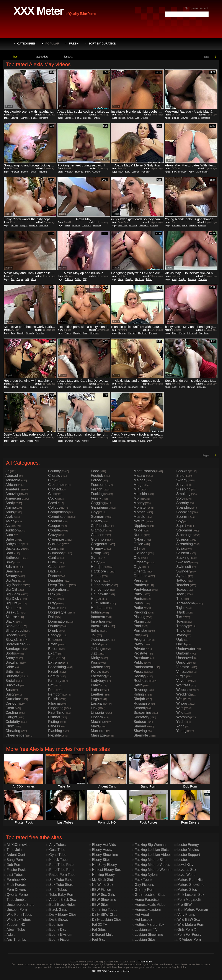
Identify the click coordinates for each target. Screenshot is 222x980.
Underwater (186, 649)
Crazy (53, 535)
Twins (181, 635)
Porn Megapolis (189, 900)
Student (183, 553)
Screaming (142, 713)
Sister (181, 476)
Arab (9, 517)
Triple (181, 631)
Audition (12, 530)
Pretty (138, 644)
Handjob (33, 226)
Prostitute (141, 658)
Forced (97, 480)
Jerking (97, 649)
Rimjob (139, 699)
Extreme (55, 662)
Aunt (9, 535)
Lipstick (97, 717)
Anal (174, 279)
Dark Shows (59, 920)
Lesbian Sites (145, 940)
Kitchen (97, 667)
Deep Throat (58, 585)
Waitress (183, 685)
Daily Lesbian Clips (107, 920)
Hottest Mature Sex (149, 925)
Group (130, 118)
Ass (137, 118)
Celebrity (13, 722)
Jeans (96, 644)
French (97, 489)
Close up (87, 387)
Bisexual (12, 612)
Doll (51, 617)
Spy (179, 521)
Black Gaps (58, 910)
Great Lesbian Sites (150, 895)
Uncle (181, 644)
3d (7, 471)
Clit (51, 480)
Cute (52, 562)
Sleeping (183, 489)
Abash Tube (16, 930)
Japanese (99, 640)
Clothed (55, 489)
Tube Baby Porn (62, 895)
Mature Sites (187, 890)
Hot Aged (142, 915)
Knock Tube (58, 860)
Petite (138, 608)
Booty (10, 658)
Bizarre (11, 617)
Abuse (127, 971)
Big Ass (12, 580)
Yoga (180, 726)
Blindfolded (15, 631)
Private (139, 649)
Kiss (94, 662)
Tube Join (14, 850)
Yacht (181, 722)
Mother (139, 512)
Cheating (13, 731)
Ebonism (56, 925)
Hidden (97, 580)
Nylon (138, 539)
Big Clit (11, 589)
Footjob (97, 476)
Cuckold (55, 544)
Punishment (143, 667)
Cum (52, 548)
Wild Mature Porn (191, 925)
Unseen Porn (17, 910)
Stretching (185, 544)
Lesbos (183, 860)
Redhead (141, 681)
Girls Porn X (187, 930)
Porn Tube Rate (61, 865)
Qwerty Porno (17, 895)
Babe (67, 226)
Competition (58, 512)
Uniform (183, 653)
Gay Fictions (144, 885)
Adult (10, 935)
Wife (180, 708)
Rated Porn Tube (62, 875)
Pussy (139, 672)
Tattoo (181, 580)
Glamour (98, 530)
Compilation (58, 517)
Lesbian (136, 172)
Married (97, 731)
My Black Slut (102, 880)
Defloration (57, 589)
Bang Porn (15, 860)
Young (181, 731)
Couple (20, 279)
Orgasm (140, 562)
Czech (53, 567)
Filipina (54, 703)
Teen (180, 594)
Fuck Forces (16, 885)
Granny (97, 548)
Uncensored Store (20, 905)
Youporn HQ (16, 925)
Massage (98, 735)
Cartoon (12, 703)
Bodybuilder (15, 644)
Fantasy (55, 681)
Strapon (183, 539)
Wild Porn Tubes (19, 915)
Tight (180, 608)
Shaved (140, 726)
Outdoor (140, 576)
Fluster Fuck (16, 870)
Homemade (100, 585)
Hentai (96, 576)
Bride (10, 667)
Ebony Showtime (105, 855)
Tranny (182, 626)
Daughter (56, 580)
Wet (180, 699)
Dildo (52, 599)
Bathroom (13, 558)
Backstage (14, 548)
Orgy (138, 567)
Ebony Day (58, 930)
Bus (9, 690)
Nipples (140, 526)
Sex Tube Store (61, 885)
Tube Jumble (16, 900)
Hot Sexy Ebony (104, 865)
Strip (180, 548)
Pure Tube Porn (61, 870)
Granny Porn (144, 890)
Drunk (53, 631)
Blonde (122, 118)
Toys (180, 621)
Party (138, 594)
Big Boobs (14, 585)
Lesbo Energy (188, 845)
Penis (138, 599)
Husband (98, 608)
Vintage (182, 672)
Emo (52, 640)
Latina (96, 690)
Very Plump (186, 915)
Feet (52, 690)
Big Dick (12, 599)
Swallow (183, 562)
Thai (180, 599)
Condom (55, 521)
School (139, 708)
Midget (139, 485)
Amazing (13, 494)
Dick (52, 594)
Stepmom (184, 530)
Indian (96, 612)
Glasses (97, 535)
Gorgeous (99, 544)
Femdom (55, 694)
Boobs (11, 653)
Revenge (141, 690)
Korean (97, 672)
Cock (52, 498)
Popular (52, 44)
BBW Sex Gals (103, 895)
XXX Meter (38, 11)
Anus (10, 512)
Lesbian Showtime (149, 935)
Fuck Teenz (144, 880)
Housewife (99, 594)
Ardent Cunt (16, 855)
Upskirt (182, 662)
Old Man (140, 553)
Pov (137, 635)
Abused (12, 476)
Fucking (97, 494)
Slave (181, 485)
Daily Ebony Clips (63, 915)
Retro (138, 685)
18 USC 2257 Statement (106, 971)
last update (42, 57)
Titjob (181, 612)
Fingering (42, 172)
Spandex (184, 507)
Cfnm (10, 726)
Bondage (13, 649)
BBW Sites (100, 905)
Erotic (53, 644)
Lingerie (154, 226)
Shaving (140, 731)
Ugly (180, 640)
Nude (138, 530)
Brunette (79, 172)
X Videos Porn (190, 940)
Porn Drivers (16, 890)
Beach (11, 571)
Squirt (181, 526)
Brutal (10, 681)
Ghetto (96, 521)
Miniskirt (140, 494)
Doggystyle (57, 612)
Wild (180, 713)
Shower (183, 471)
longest (68, 57)
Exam (53, 653)
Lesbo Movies (188, 850)
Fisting (54, 722)
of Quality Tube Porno (81, 14)
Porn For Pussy (189, 935)
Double (144, 118)
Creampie (56, 539)
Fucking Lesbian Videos (153, 855)
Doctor (54, 608)
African (11, 485)
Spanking (184, 512)
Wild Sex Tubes (19, 920)
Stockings (184, 535)
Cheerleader (16, 735)
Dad (51, 571)
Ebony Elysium (61, 935)
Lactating (98, 676)
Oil (136, 548)
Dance (53, 576)
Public (30, 441)
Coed (53, 503)
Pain (137, 580)
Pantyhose (142, 589)
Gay (94, 512)
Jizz (94, 653)
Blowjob (15, 118)
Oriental (140, 571)
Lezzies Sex (187, 870)
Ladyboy (98, 681)
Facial (34, 118)
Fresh (74, 44)
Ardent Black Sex (63, 900)
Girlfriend (144, 226)
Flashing (55, 731)
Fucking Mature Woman (153, 870)
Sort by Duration (102, 44)
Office (138, 544)
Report (9, 106)
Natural (140, 521)
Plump (139, 621)
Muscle (139, 517)
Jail (94, 635)
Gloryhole (99, 539)
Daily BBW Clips (104, 915)
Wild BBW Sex (189, 920)
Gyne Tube (58, 855)
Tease (181, 589)
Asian (10, 521)
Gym (95, 558)
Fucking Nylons (146, 875)
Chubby (55, 471)
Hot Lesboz (143, 920)
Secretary (141, 717)
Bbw (120, 172)
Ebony (53, 635)
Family (54, 676)
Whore (182, 703)
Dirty (149, 441)
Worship (183, 717)
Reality (139, 676)
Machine (98, 722)
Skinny (182, 480)
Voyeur (182, 681)
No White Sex (103, 885)
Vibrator (183, 667)
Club (52, 494)
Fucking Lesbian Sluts (152, 850)
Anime (11, 507)
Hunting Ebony (103, 875)
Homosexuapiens (148, 910)
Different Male (103, 935)
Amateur (15, 172)
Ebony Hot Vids (104, 845)
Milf (27, 279)
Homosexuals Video (150, 905)
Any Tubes (57, 845)
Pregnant (141, 640)
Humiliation (100, 603)
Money (139, 503)
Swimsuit (184, 567)
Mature (85, 441)
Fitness (54, 726)
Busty (88, 172)
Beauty (11, 576)
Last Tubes (15, 875)
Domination (57, 621)
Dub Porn (14, 865)
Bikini (10, 608)
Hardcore (43, 118)
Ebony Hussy (102, 850)
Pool (137, 626)
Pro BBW (184, 905)
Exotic (53, 658)
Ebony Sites (101, 860)
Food (95, 471)
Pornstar (146, 172)
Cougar (54, 526)
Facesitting (57, 667)
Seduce (140, 722)
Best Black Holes (62, 905)
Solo (180, 498)
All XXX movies (18, 845)
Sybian (182, 576)
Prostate (140, 653)
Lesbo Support (189, 855)
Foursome (99, 485)
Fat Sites (99, 930)
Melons (140, 480)
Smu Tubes (58, 890)
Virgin (181, 676)
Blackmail (13, 626)
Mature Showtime (191, 885)
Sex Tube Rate (61, 880)
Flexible (55, 735)
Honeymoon (101, 589)
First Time (56, 713)
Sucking (183, 558)
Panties (140, 585)
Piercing (140, 612)
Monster (140, 507)
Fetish (53, 699)
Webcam (184, 690)
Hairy (191, 172)
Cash (10, 708)
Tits (179, 617)
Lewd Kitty (185, 865)
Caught (11, 717)
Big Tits (11, 603)
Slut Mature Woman (193, 910)
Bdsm (10, 567)
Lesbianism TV (146, 930)
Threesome (186, 603)
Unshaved (185, 658)
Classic (54, 476)
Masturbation (202, 172)
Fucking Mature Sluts (151, 860)
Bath (9, 553)
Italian (96, 631)
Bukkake (87, 118)
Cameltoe (13, 699)
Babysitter (14, 544)
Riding (139, 694)
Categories (27, 44)
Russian (140, 703)
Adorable (13, 480)
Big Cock (13, 594)
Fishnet (54, 717)
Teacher (183, 585)
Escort (53, 649)
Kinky (95, 658)
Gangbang (204, 333)
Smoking (183, 494)
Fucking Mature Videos (152, 865)
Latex (95, 685)
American (13, 498)
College (54, 507)
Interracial (192, 333)
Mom (33, 279)
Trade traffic (145, 961)
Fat (51, 685)
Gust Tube (57, 850)
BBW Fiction (101, 890)
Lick (94, 708)
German (97, 517)
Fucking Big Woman (150, 845)
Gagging (98, 503)
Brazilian (12, 662)
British (97, 118)
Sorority (183, 503)
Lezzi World (186, 875)
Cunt (52, 558)
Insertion (98, 621)
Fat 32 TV (100, 925)
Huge (95, 599)
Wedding (184, 694)
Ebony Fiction (60, 940)
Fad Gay (99, 940)
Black (10, 621)
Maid (95, 726)
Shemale (141, 735)
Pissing (140, 617)
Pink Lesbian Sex (191, 895)
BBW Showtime (104, 900)
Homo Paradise (147, 900)
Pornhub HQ (16, 880)
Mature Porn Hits (190, 880)
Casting (12, 713)
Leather (97, 694)
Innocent (98, 617)
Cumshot (25, 118)
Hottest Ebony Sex (106, 870)
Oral (137, 558)
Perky (138, 603)
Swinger (183, 571)
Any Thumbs (16, 940)
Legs (95, 699)
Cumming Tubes (105, 910)
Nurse (138, 535)
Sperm (182, 517)
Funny (96, 498)
